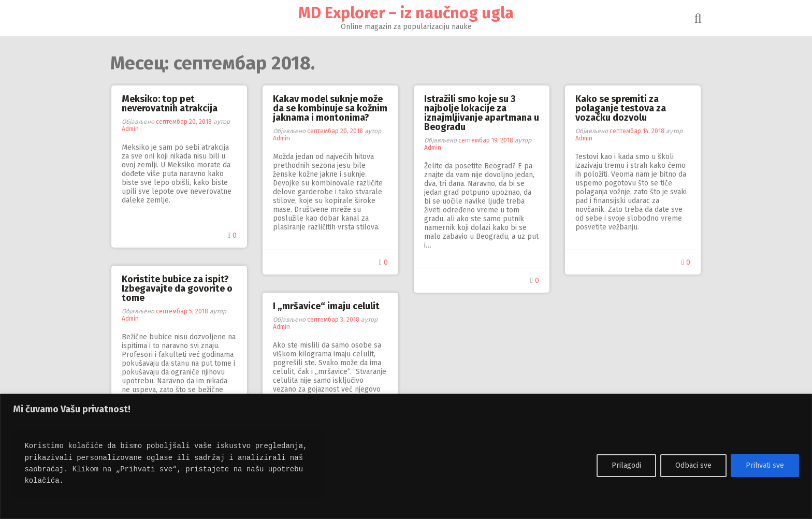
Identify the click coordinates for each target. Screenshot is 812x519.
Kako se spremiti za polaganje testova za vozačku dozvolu (621, 108)
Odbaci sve (693, 465)
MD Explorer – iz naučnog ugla (406, 13)
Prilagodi (626, 465)
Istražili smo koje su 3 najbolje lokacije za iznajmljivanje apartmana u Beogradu (482, 113)
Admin (130, 129)
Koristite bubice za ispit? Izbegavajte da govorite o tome (177, 289)
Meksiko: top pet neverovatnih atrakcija (170, 104)
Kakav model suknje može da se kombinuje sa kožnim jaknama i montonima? (330, 108)
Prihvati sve (765, 465)
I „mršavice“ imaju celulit (326, 306)
